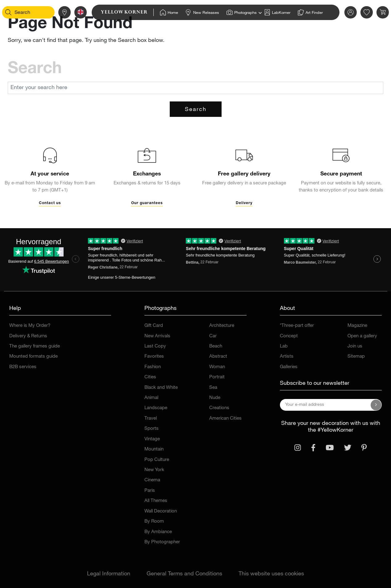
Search (196, 110)
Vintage (152, 439)
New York (154, 470)
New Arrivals (157, 336)
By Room (154, 522)
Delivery (244, 203)
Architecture (222, 326)
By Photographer (162, 542)
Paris (150, 491)
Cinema (152, 480)
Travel (151, 419)
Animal (151, 398)
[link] (118, 12)
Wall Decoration (161, 511)
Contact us (50, 203)
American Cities (225, 419)
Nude (215, 398)
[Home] (160, 12)
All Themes (156, 501)
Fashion (153, 367)
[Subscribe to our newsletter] (376, 405)
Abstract (218, 357)
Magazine (357, 326)
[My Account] (342, 12)
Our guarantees (147, 203)
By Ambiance (158, 532)
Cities (150, 377)
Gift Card (154, 326)
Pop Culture (157, 460)
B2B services (23, 367)
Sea (213, 388)
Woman (217, 367)
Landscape (156, 408)
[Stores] (56, 12)
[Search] (17, 12)
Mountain (154, 449)
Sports (152, 429)
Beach (216, 346)
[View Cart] (374, 12)
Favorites (154, 357)
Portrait (217, 377)
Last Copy (155, 346)
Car (213, 336)
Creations (219, 408)
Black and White (161, 388)
